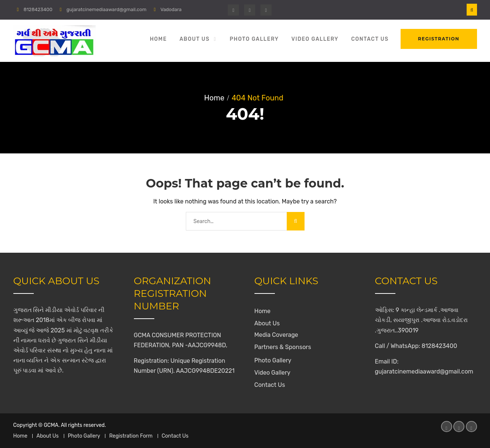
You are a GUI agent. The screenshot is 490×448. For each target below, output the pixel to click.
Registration (439, 39)
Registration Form (131, 436)
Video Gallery (315, 39)
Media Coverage (276, 335)
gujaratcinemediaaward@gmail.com (106, 9)
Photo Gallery (254, 39)
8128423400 (38, 9)
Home (158, 39)
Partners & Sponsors (283, 347)
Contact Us (370, 39)
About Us (195, 39)
